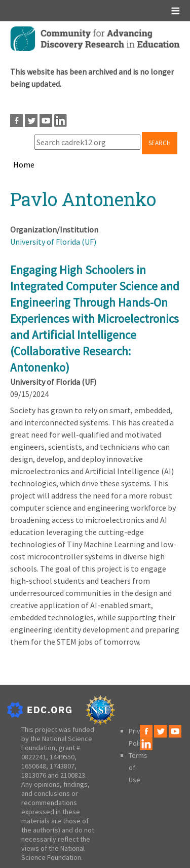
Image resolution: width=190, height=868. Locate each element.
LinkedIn (61, 121)
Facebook (16, 121)
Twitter (31, 121)
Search (160, 143)
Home (24, 164)
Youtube (46, 121)
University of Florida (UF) (53, 242)
